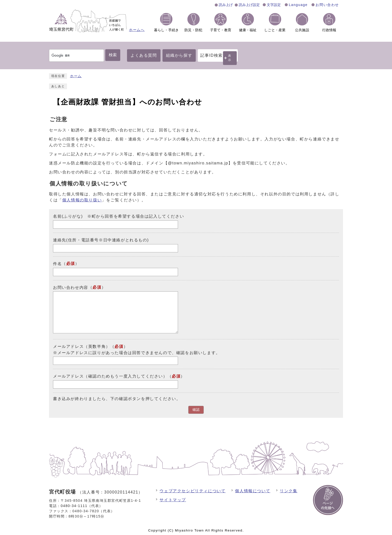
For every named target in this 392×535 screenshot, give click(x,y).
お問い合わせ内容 (71, 287)
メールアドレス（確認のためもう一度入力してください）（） (119, 376)
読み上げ (226, 5)
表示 (230, 58)
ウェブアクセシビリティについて (192, 491)
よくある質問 (144, 55)
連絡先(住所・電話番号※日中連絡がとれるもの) (101, 240)
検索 (113, 55)
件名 (57, 264)
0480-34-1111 (74, 506)
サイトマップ (173, 500)
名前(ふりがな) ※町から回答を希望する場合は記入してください (118, 216)
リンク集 (288, 491)
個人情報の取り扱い (82, 200)
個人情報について (253, 491)
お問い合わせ (327, 5)
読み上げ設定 (249, 5)
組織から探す (179, 55)
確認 (196, 410)
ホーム (76, 76)
